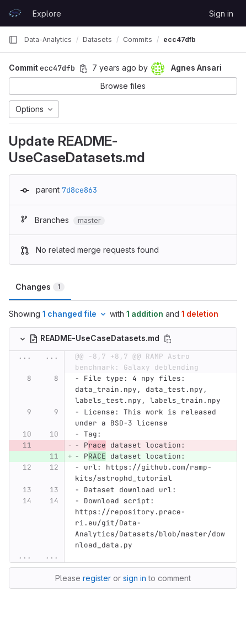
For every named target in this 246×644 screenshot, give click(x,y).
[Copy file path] (168, 339)
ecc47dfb (180, 39)
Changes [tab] (40, 287)
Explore (47, 14)
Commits (138, 39)
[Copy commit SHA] (83, 68)
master (89, 220)
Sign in (221, 14)
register (97, 578)
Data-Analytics (48, 39)
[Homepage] (15, 13)
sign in (135, 578)
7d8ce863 (79, 190)
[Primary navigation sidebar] (13, 40)
